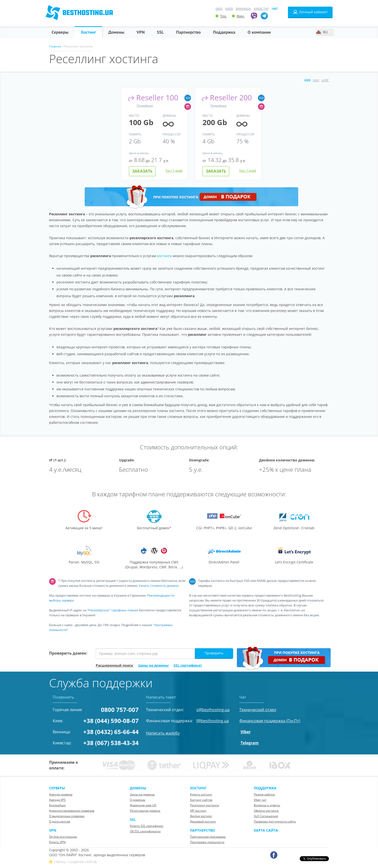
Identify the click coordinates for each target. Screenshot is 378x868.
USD (307, 80)
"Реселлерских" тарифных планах (113, 610)
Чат (275, 9)
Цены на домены (153, 665)
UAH (316, 80)
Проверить (214, 653)
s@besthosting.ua (213, 710)
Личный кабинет (310, 12)
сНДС (325, 80)
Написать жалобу (163, 733)
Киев (229, 9)
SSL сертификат (188, 665)
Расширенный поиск (115, 665)
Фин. (238, 16)
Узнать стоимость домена (159, 586)
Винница (243, 9)
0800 (219, 9)
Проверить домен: (68, 653)
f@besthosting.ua (213, 721)
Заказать (142, 171)
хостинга (164, 256)
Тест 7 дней (174, 171)
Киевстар (261, 9)
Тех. (221, 16)
